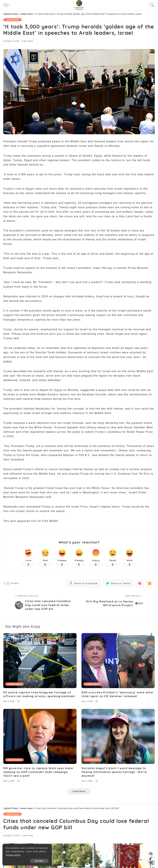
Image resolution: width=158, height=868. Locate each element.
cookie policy (13, 855)
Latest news (13, 20)
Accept (39, 861)
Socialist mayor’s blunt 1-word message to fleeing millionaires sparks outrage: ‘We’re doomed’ (114, 772)
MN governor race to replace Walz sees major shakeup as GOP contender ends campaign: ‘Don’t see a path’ (39, 772)
